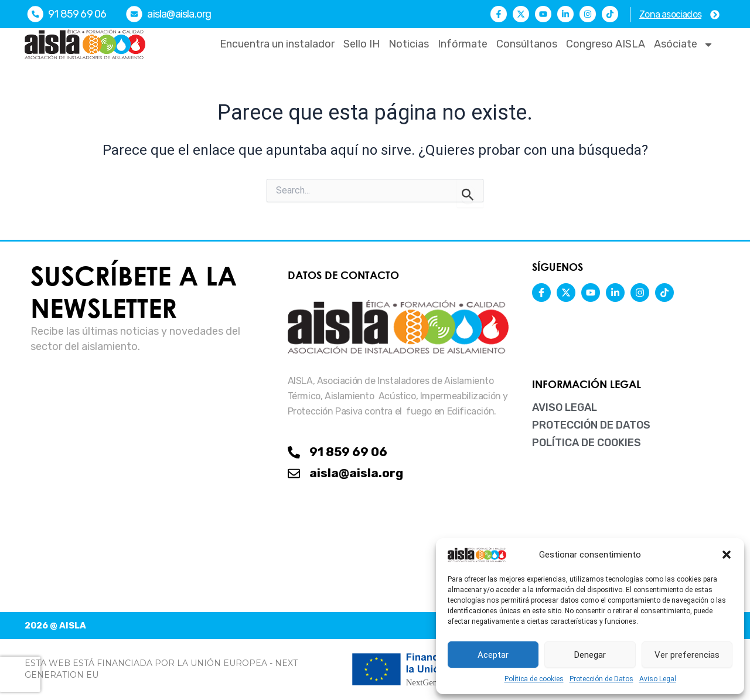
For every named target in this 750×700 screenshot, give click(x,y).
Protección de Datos (601, 679)
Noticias (409, 44)
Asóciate (684, 45)
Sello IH (362, 44)
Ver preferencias (687, 655)
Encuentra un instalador (277, 44)
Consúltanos (527, 44)
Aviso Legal (658, 679)
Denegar (590, 655)
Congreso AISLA (606, 44)
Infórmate (463, 44)
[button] (727, 555)
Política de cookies (534, 679)
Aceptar (493, 655)
